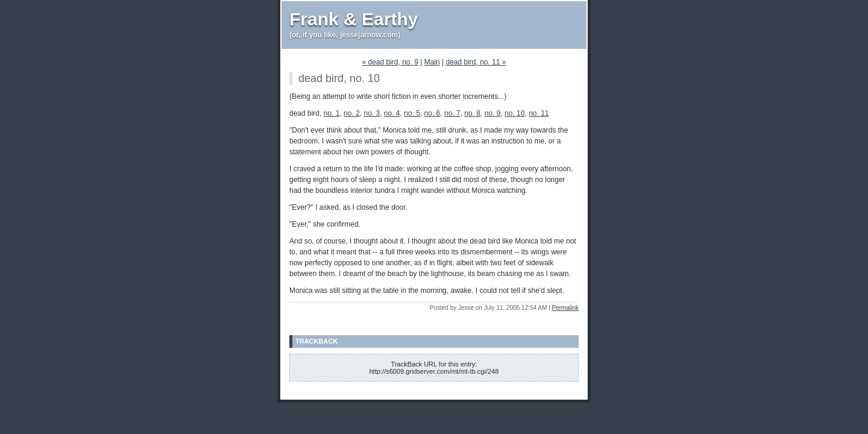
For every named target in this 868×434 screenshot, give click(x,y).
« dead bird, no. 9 (390, 62)
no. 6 (432, 113)
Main (432, 62)
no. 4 (392, 113)
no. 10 (514, 113)
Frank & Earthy (354, 19)
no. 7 (452, 113)
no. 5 (412, 113)
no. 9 (493, 113)
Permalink (565, 308)
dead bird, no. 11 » (476, 62)
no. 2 (352, 113)
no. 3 (372, 113)
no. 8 (472, 113)
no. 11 (539, 113)
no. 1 (332, 113)
